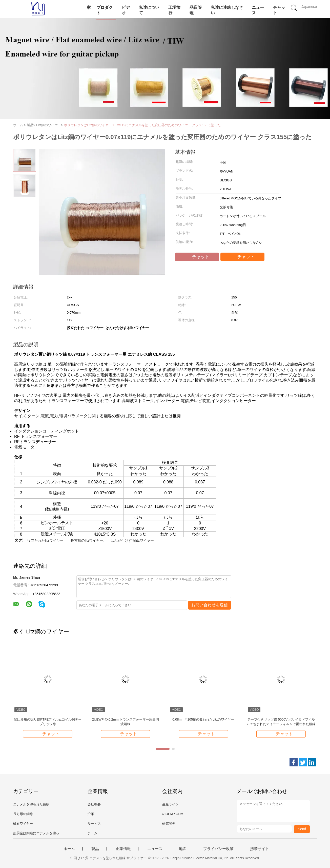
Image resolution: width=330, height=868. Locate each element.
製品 (95, 849)
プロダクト (105, 10)
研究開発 (169, 824)
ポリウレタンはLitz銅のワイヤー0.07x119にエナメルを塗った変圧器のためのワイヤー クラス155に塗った (142, 125)
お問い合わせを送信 (210, 605)
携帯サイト (260, 849)
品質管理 (196, 10)
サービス (94, 824)
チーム (92, 833)
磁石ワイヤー (23, 824)
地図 (183, 849)
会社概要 (94, 804)
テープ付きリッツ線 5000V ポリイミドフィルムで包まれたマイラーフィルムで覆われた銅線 (281, 722)
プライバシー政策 (218, 849)
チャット (279, 10)
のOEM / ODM (173, 814)
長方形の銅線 (23, 814)
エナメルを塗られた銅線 (31, 804)
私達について (149, 10)
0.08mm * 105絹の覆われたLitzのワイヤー (203, 719)
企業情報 (123, 849)
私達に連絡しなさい (227, 10)
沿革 (91, 814)
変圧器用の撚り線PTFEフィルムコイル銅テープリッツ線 (48, 722)
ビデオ (126, 10)
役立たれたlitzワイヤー (45, 540)
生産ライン (170, 804)
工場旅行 (174, 10)
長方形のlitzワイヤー (87, 540)
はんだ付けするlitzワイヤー (132, 540)
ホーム (69, 849)
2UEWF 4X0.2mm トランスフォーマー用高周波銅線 (126, 722)
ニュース (258, 10)
